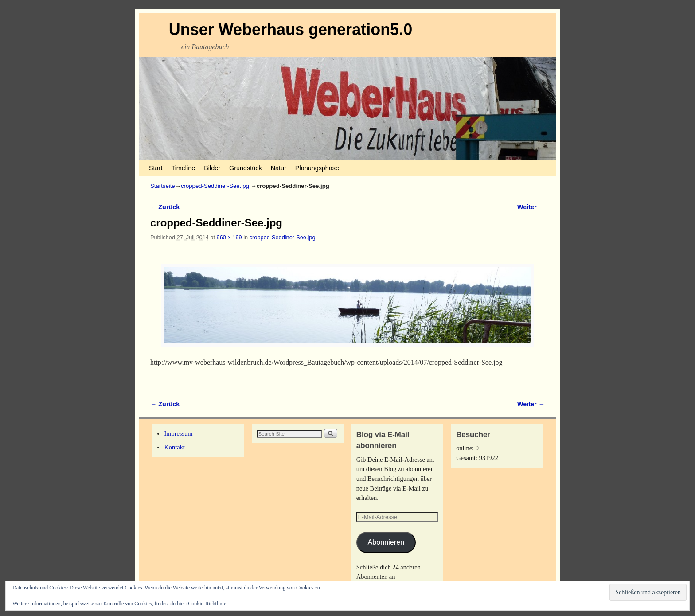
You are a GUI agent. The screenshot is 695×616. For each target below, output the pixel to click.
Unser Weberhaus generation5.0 (291, 29)
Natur (279, 168)
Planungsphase (317, 168)
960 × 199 (229, 237)
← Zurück (165, 207)
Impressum (178, 433)
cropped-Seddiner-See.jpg (215, 186)
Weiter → (531, 207)
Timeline (183, 168)
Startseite (163, 186)
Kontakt (174, 447)
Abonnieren (386, 542)
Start (156, 168)
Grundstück (246, 168)
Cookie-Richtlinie (207, 604)
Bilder (212, 168)
